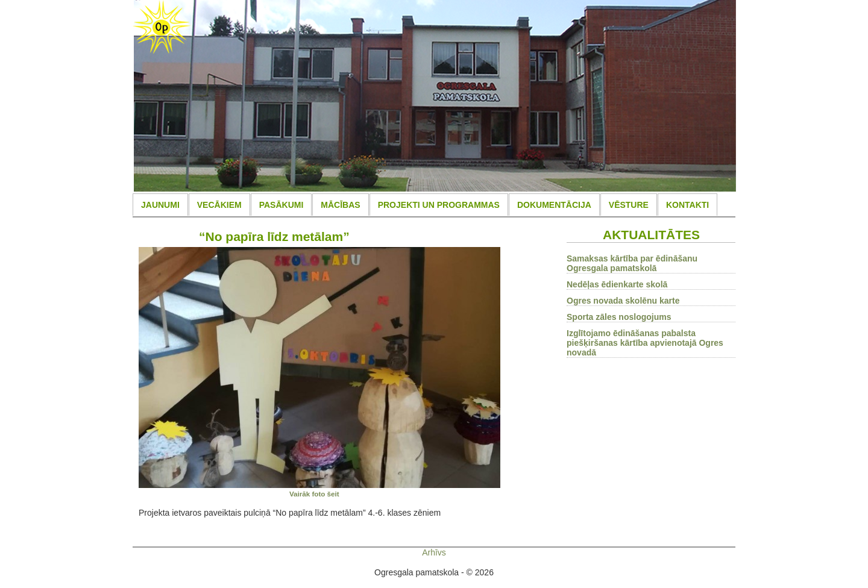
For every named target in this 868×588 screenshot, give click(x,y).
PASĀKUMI (281, 205)
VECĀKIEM (219, 205)
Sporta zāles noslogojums (619, 317)
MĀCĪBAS (340, 205)
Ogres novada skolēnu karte (623, 301)
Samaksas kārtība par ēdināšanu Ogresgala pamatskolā (632, 263)
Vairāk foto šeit (314, 494)
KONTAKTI (687, 205)
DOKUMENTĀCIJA (554, 205)
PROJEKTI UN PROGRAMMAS (439, 205)
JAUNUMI (160, 205)
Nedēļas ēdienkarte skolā (617, 284)
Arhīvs (434, 552)
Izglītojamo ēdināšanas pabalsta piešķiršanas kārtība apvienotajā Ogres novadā (645, 343)
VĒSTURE (629, 205)
